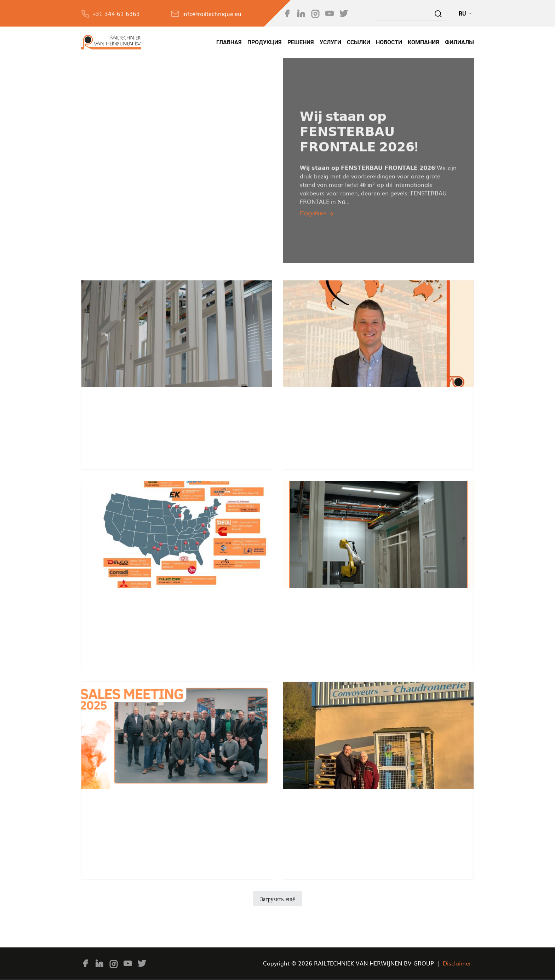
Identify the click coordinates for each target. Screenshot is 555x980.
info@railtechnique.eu (212, 13)
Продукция (265, 42)
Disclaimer (457, 963)
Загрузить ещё (277, 899)
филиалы (459, 42)
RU (463, 13)
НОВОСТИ (389, 42)
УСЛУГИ (330, 42)
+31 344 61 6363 (116, 13)
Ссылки (359, 42)
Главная (229, 42)
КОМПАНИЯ (424, 42)
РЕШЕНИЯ (301, 42)
